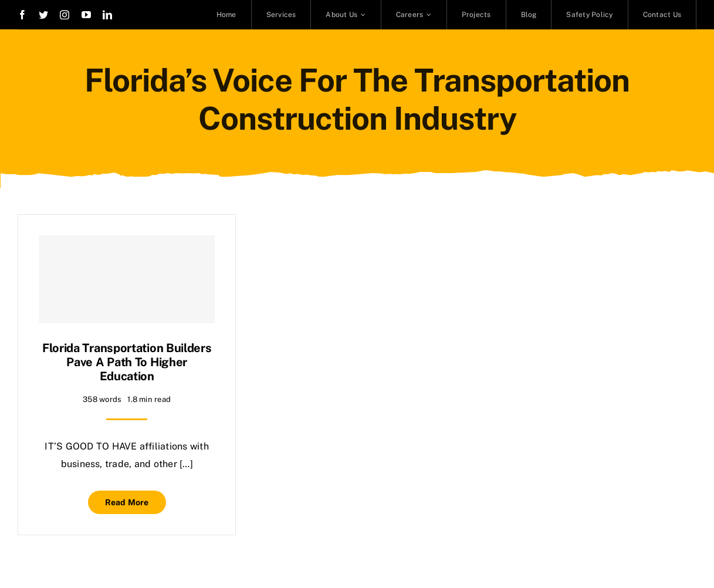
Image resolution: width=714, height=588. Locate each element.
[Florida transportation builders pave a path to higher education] (127, 279)
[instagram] (65, 15)
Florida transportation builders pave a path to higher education (127, 362)
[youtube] (86, 15)
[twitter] (43, 15)
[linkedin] (107, 15)
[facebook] (22, 15)
